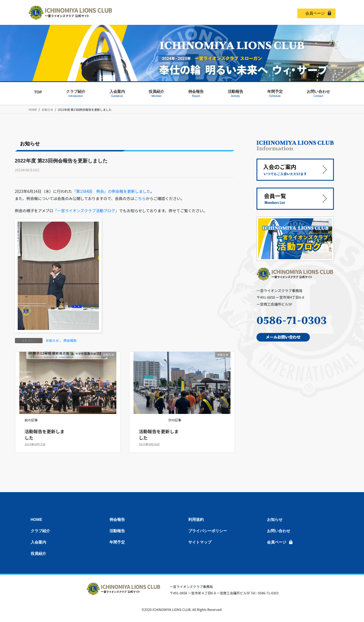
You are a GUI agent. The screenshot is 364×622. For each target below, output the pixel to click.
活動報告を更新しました (44, 434)
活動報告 (117, 531)
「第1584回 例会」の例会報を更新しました (111, 191)
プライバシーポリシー (208, 531)
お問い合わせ (279, 531)
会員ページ (315, 13)
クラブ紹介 (40, 531)
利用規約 (196, 519)
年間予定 (117, 542)
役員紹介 (38, 553)
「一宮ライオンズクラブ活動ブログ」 (86, 211)
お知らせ (53, 340)
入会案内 (38, 542)
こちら (140, 198)
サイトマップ (200, 542)
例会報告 (70, 340)
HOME (36, 519)
